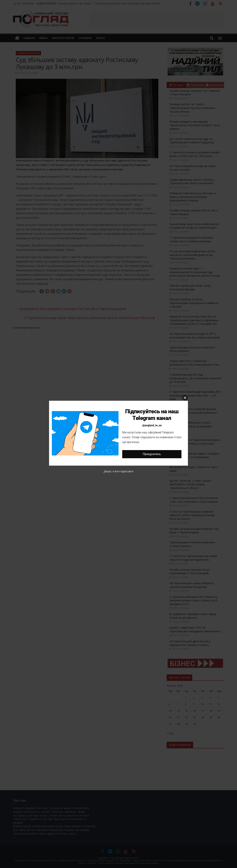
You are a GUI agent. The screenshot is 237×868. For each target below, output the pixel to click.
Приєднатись (152, 454)
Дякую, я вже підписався (118, 471)
